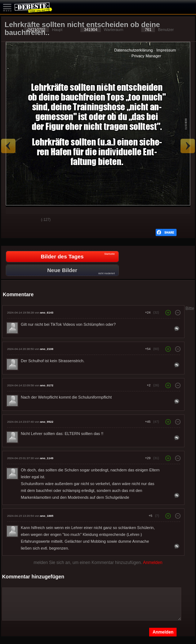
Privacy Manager (146, 56)
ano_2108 (46, 349)
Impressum (166, 50)
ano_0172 (46, 385)
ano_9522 (46, 422)
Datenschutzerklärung (133, 50)
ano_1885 (46, 516)
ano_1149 (46, 458)
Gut (12, 220)
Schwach (30, 220)
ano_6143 (46, 313)
